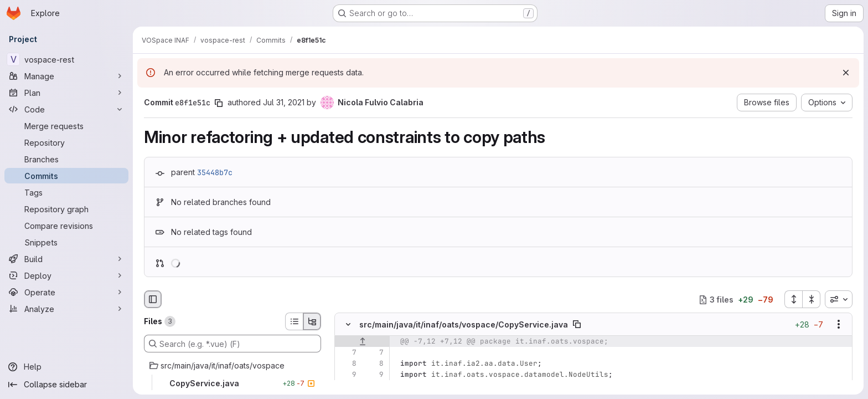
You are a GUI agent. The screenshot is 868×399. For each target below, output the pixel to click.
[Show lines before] (362, 342)
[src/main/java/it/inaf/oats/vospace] (232, 366)
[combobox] (839, 299)
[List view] (294, 321)
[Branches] (66, 159)
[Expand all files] (793, 299)
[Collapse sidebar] (66, 385)
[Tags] (66, 192)
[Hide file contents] (348, 325)
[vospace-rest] (66, 59)
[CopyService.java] (232, 383)
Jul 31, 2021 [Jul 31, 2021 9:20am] (284, 102)
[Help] (66, 367)
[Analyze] (66, 309)
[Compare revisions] (66, 226)
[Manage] (66, 76)
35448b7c (215, 172)
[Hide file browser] (153, 299)
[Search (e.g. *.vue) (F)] (232, 344)
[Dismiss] (846, 73)
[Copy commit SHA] (219, 103)
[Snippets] (66, 242)
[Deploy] (66, 275)
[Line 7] (347, 353)
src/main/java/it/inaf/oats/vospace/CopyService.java (464, 324)
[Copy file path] (577, 325)
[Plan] (66, 93)
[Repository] (66, 142)
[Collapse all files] (812, 299)
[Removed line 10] (347, 386)
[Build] (66, 259)
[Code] (66, 109)
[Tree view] (312, 321)
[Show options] (839, 325)
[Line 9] (347, 375)
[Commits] (66, 176)
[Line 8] (347, 364)
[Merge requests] (66, 126)
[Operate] (66, 292)
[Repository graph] (66, 209)
